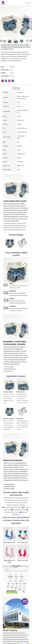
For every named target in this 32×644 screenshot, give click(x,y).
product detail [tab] (16, 88)
